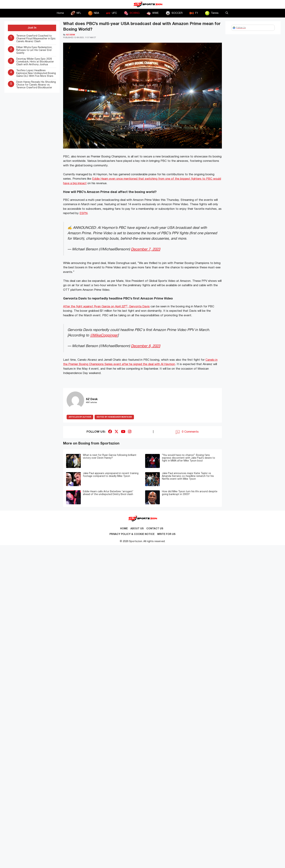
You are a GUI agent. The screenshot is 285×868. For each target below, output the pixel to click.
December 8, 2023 (146, 346)
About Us (137, 529)
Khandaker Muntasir (114, 417)
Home (60, 13)
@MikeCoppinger (104, 335)
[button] (227, 13)
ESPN (83, 213)
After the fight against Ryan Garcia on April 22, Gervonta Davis (106, 307)
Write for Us (166, 534)
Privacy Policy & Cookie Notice (132, 534)
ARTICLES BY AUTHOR (80, 417)
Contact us (155, 529)
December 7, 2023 (146, 249)
